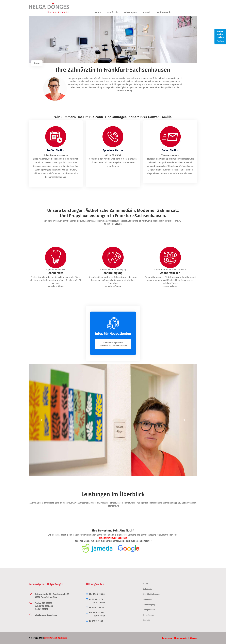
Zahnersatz (49, 503)
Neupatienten (149, 615)
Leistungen (131, 12)
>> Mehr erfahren (56, 286)
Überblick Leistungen (152, 594)
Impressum (167, 638)
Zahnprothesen (189, 503)
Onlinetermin (164, 12)
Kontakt (147, 12)
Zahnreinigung (149, 605)
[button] (41, 420)
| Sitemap (193, 638)
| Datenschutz (180, 638)
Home (98, 12)
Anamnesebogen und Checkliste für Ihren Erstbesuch (113, 344)
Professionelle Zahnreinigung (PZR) (165, 503)
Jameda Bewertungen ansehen (113, 538)
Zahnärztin (113, 12)
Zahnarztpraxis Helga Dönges (55, 638)
